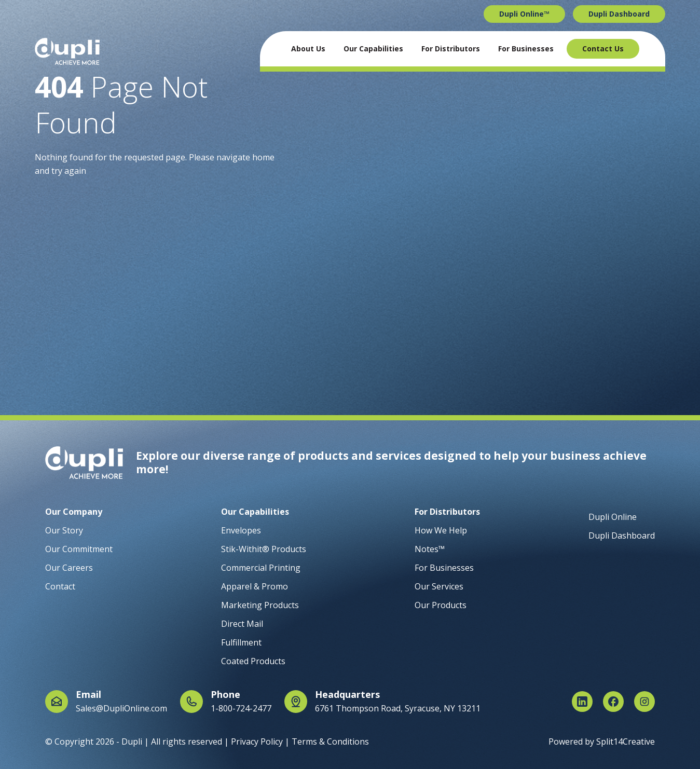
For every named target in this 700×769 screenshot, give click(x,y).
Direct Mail (242, 624)
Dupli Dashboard (619, 14)
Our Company (74, 512)
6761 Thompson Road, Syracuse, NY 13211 (398, 708)
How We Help (441, 530)
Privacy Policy (257, 741)
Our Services (439, 586)
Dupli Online (613, 517)
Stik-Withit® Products (264, 549)
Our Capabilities (373, 49)
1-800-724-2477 (241, 708)
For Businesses (526, 49)
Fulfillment (241, 642)
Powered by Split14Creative (602, 741)
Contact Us (603, 49)
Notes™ (430, 549)
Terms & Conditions (330, 741)
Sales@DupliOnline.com (121, 708)
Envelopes (241, 530)
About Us (308, 49)
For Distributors (451, 49)
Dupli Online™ (524, 14)
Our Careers (69, 568)
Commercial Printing (261, 568)
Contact (60, 586)
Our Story (64, 530)
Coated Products (253, 661)
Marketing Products (260, 605)
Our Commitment (79, 549)
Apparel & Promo (255, 586)
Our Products (441, 605)
